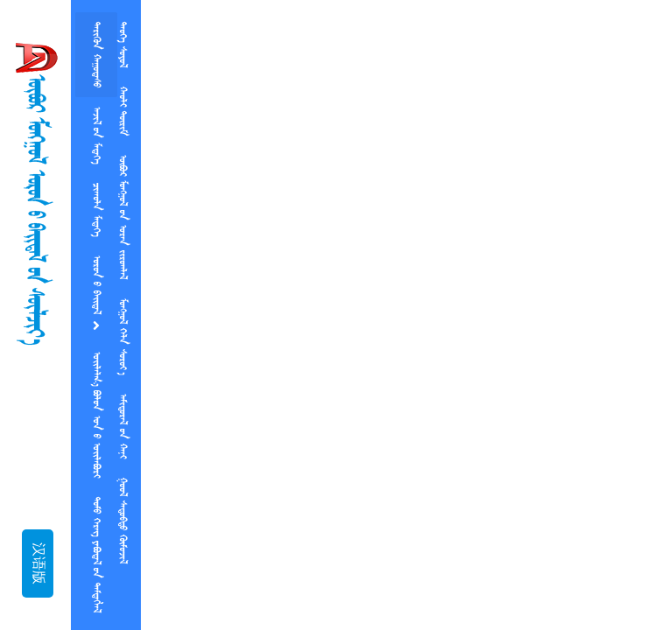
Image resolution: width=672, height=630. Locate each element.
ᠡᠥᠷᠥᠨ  (96, 294)
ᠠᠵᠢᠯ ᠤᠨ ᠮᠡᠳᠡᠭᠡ (96, 135)
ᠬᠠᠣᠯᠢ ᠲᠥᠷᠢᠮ (122, 111)
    (96, 415)
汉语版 (38, 563)
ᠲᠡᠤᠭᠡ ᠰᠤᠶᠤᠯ (122, 45)
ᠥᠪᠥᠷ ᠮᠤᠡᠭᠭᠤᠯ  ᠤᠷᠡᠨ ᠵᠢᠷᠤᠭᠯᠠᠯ (122, 217)
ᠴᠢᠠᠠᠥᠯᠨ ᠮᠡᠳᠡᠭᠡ (96, 210)
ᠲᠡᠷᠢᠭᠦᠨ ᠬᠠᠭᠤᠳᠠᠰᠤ (96, 55)
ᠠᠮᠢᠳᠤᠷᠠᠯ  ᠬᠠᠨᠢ (122, 426)
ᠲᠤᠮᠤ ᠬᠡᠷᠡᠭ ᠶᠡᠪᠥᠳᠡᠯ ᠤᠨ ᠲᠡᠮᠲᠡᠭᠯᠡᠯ (96, 555)
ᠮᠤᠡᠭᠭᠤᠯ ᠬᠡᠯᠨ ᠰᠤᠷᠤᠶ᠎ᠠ (122, 336)
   (122, 521)
